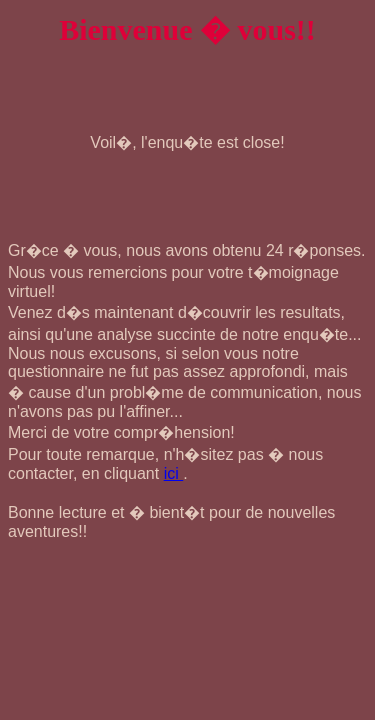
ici (174, 473)
